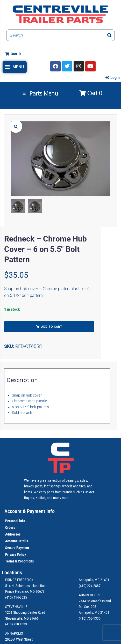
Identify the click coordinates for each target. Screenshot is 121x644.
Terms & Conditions (19, 561)
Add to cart (52, 327)
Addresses (13, 534)
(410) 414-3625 (16, 597)
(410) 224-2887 (90, 586)
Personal (12, 521)
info (22, 521)
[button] (15, 67)
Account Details (17, 541)
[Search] (109, 35)
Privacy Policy (16, 554)
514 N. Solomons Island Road (26, 586)
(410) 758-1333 (16, 624)
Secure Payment (17, 548)
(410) (83, 618)
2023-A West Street (19, 639)
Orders (10, 528)
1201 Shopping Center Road (25, 612)
